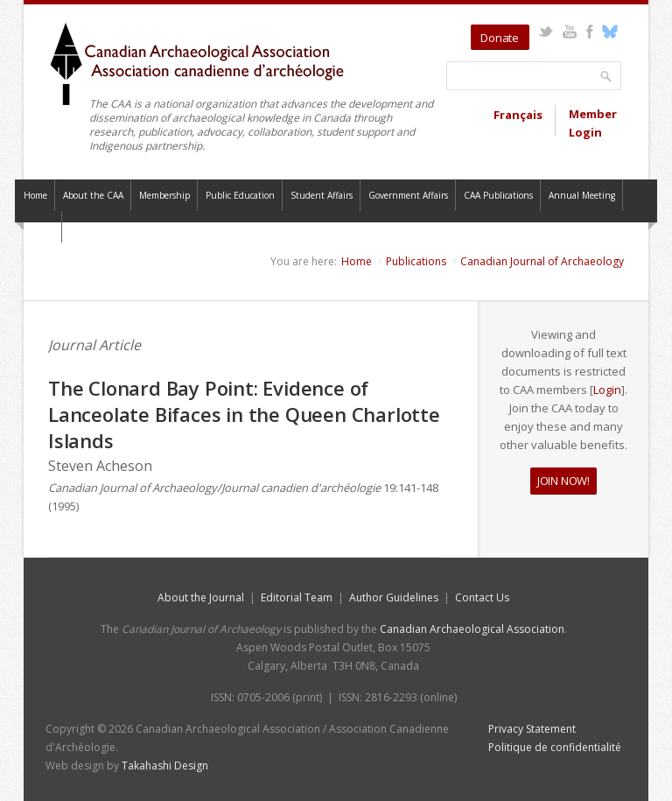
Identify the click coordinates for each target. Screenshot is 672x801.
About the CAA (93, 195)
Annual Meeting (582, 195)
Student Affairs (322, 195)
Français (518, 115)
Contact (38, 227)
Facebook (589, 32)
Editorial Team (297, 597)
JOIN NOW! (563, 481)
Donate (500, 38)
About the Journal (201, 597)
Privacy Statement (532, 729)
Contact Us (482, 597)
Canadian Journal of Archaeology (542, 261)
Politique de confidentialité (555, 747)
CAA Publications (498, 195)
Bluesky (609, 32)
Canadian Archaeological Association (472, 629)
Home (35, 195)
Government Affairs (408, 195)
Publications (416, 261)
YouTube (569, 32)
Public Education (240, 195)
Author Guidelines (394, 597)
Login (607, 390)
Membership (164, 195)
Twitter (546, 32)
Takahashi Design (165, 766)
